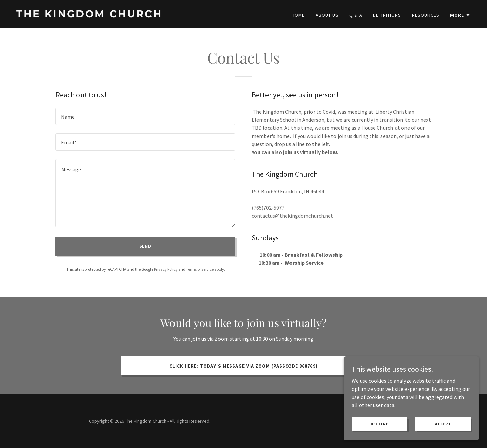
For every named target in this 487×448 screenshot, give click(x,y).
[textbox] (145, 116)
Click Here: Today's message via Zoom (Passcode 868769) (243, 366)
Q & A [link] (356, 15)
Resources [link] (426, 15)
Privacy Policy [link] (166, 269)
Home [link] (298, 15)
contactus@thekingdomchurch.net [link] (292, 216)
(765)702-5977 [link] (268, 208)
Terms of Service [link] (200, 269)
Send (146, 246)
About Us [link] (327, 15)
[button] (460, 15)
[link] (127, 15)
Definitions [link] (387, 15)
